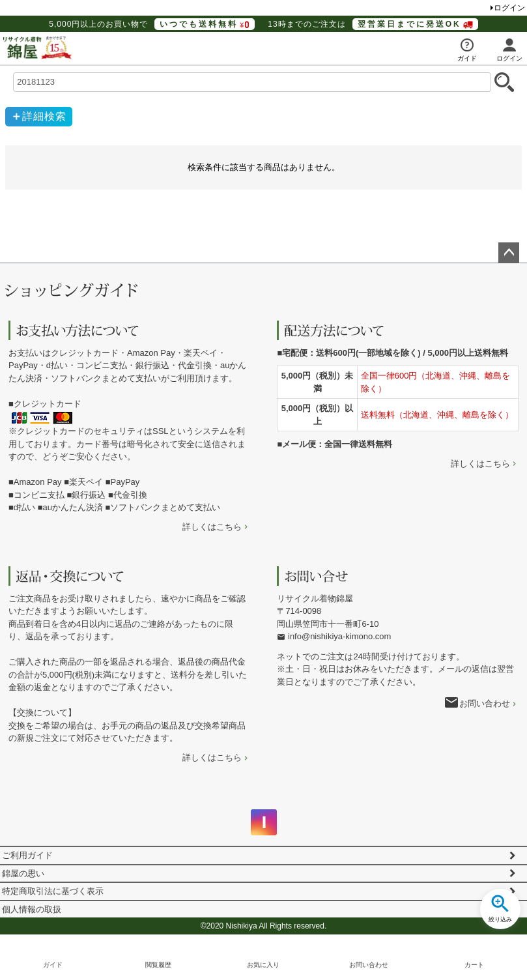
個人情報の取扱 (32, 909)
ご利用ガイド (27, 855)
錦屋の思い (23, 873)
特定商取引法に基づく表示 (53, 891)
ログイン (509, 8)
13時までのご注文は (373, 24)
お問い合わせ (485, 703)
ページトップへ (509, 253)
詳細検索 (44, 116)
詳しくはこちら (212, 527)
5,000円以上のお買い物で (152, 24)
